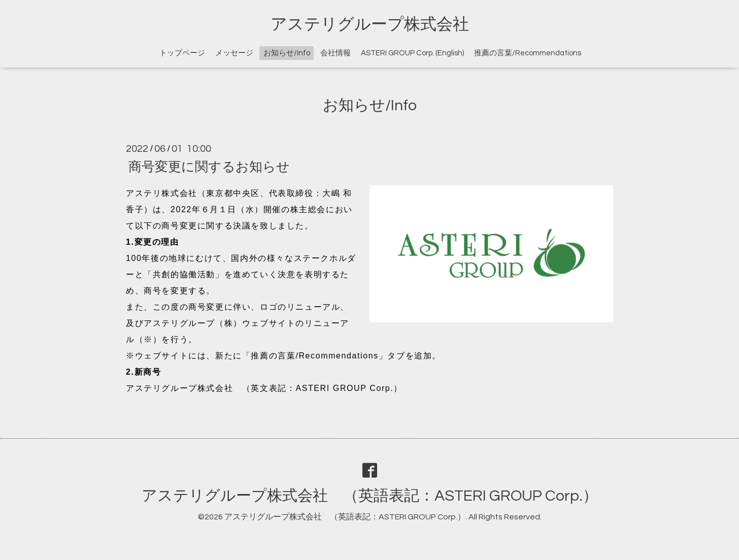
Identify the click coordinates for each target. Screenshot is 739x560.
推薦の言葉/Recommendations (528, 53)
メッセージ (234, 53)
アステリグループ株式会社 (370, 24)
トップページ (182, 53)
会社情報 (335, 53)
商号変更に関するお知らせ (209, 167)
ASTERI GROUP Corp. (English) (412, 53)
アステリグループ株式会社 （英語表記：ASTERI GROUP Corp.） (370, 496)
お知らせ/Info (287, 53)
